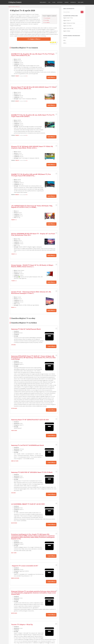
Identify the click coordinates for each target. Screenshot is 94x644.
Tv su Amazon (47, 18)
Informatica (73, 2)
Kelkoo (65, 43)
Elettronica (60, 2)
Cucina (54, 2)
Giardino (67, 2)
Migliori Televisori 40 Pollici (69, 23)
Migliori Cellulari (67, 31)
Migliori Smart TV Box (68, 18)
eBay (64, 40)
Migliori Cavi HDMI (67, 26)
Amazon (65, 38)
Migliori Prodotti (16, 2)
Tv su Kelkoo (46, 22)
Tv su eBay (46, 20)
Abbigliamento (43, 2)
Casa (49, 2)
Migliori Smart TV (67, 20)
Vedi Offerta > (51, 77)
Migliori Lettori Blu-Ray (68, 28)
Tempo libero (81, 2)
